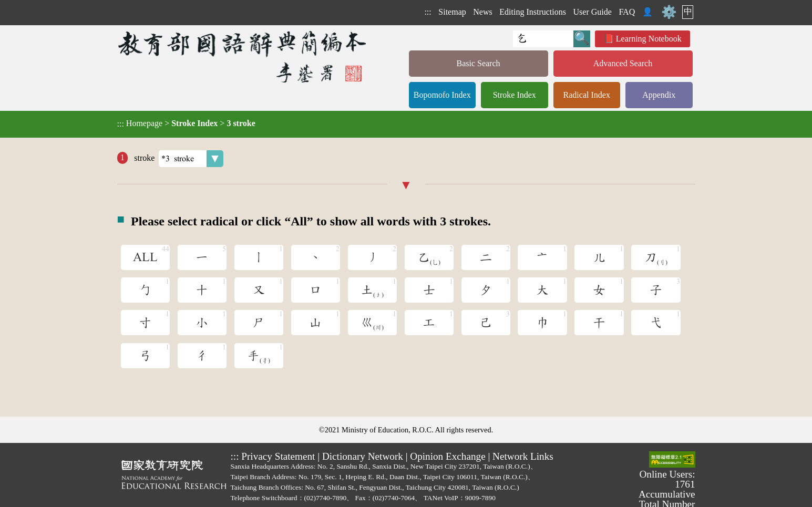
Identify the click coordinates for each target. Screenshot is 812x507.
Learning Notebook (649, 39)
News (482, 12)
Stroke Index (515, 95)
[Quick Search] (543, 39)
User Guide (593, 12)
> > (186, 123)
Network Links (523, 456)
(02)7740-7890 (326, 498)
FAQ (627, 12)
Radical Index (587, 95)
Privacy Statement (278, 456)
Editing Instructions (533, 12)
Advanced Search (623, 63)
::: (428, 12)
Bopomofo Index (442, 95)
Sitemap (452, 12)
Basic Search (478, 63)
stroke (178, 159)
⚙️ (669, 12)
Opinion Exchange (448, 456)
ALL (145, 257)
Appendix (659, 95)
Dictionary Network (363, 456)
